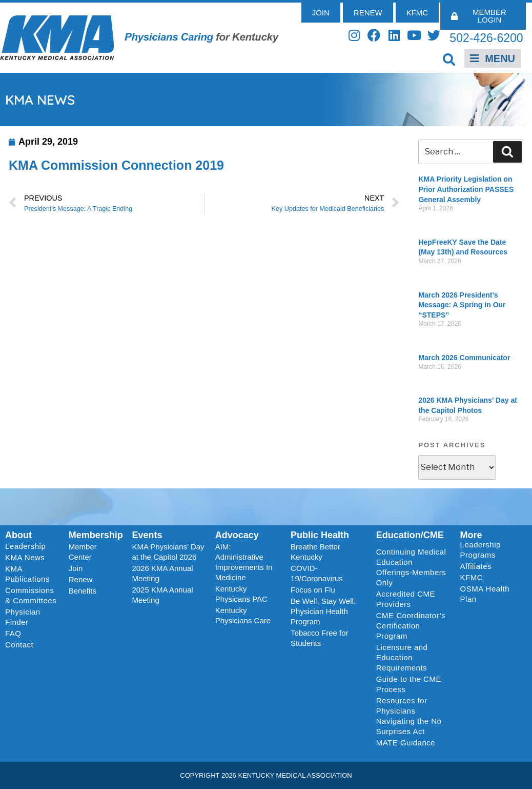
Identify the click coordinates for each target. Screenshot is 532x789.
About (18, 535)
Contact (19, 645)
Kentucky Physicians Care (243, 615)
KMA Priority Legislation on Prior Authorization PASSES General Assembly (466, 189)
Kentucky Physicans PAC (241, 594)
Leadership (28, 546)
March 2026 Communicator (464, 358)
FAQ (13, 633)
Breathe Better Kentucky (315, 552)
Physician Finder (23, 617)
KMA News (25, 557)
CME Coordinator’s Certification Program (411, 626)
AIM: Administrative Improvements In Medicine (244, 562)
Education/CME (410, 535)
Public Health (320, 535)
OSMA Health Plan (485, 594)
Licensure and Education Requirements (402, 657)
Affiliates (478, 566)
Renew (81, 579)
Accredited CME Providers (406, 599)
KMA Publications (27, 574)
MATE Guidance (406, 743)
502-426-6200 (486, 38)
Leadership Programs (491, 550)
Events (147, 535)
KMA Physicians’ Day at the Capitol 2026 (168, 552)
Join (76, 568)
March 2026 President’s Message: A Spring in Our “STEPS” (462, 305)
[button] (449, 59)
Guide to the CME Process (409, 684)
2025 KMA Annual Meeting (162, 595)
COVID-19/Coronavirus (317, 573)
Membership (96, 535)
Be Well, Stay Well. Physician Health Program (323, 611)
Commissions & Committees (31, 595)
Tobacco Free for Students (320, 638)
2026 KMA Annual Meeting (162, 573)
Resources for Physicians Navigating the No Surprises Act (409, 716)
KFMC (472, 577)
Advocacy (237, 535)
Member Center (83, 552)
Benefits (83, 591)
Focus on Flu (313, 590)
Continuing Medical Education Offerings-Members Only (411, 567)
